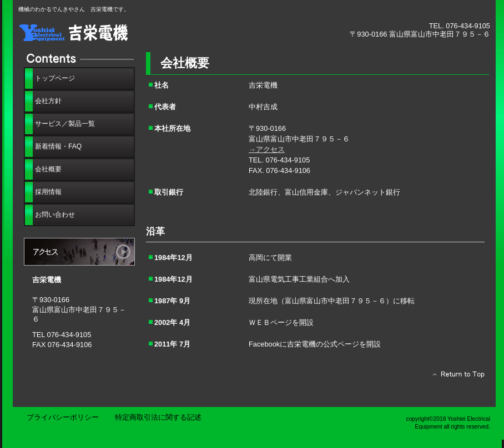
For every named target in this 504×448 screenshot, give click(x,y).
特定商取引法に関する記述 (158, 417)
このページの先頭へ (455, 377)
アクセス (79, 252)
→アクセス (267, 149)
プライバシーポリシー (63, 417)
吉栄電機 (143, 32)
